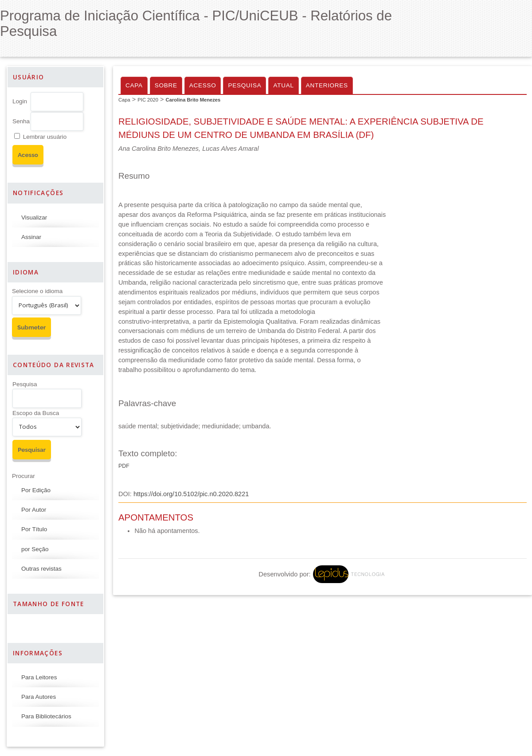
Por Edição (36, 490)
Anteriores (327, 85)
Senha (21, 121)
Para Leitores (39, 677)
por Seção (35, 549)
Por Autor (34, 510)
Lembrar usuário (45, 137)
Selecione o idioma (37, 291)
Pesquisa (25, 384)
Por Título (34, 529)
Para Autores (39, 697)
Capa (134, 85)
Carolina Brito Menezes (193, 100)
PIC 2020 (148, 100)
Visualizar (34, 217)
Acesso (203, 85)
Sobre (166, 85)
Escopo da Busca (36, 413)
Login (20, 101)
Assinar (31, 237)
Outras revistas (41, 569)
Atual (283, 85)
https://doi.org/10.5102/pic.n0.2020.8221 (191, 494)
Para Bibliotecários (46, 716)
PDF (124, 466)
